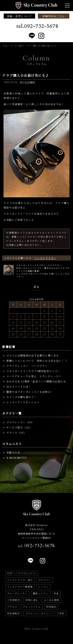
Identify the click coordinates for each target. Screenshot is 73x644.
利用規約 (51, 607)
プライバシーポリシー (38, 613)
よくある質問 (51, 600)
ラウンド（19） (16, 433)
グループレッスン (17, 593)
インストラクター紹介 (20, 580)
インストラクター (45, 258)
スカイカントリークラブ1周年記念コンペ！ (33, 371)
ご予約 (61, 613)
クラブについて (27, 573)
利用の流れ (32, 600)
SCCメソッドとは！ (19, 387)
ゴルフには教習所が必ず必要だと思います (33, 355)
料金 (56, 593)
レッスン (43, 587)
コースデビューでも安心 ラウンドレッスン (34, 376)
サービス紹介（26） (19, 427)
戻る (36, 287)
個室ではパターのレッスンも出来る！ (30, 392)
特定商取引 (14, 613)
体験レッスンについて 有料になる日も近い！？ (37, 361)
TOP (10, 573)
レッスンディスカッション (23, 402)
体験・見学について (20, 16)
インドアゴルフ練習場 (20, 587)
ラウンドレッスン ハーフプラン (27, 366)
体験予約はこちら (54, 16)
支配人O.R (13, 452)
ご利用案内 (14, 600)
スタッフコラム (32, 607)
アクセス (12, 607)
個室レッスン (41, 593)
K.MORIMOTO (16, 458)
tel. (36, 546)
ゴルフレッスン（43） (20, 422)
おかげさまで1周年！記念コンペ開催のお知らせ (36, 381)
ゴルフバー (45, 580)
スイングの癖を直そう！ (22, 397)
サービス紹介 (28, 82)
